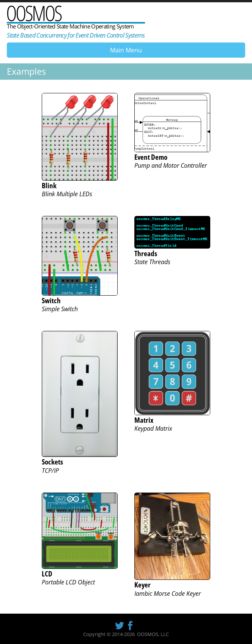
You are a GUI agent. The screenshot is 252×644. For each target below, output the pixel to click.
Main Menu (126, 50)
